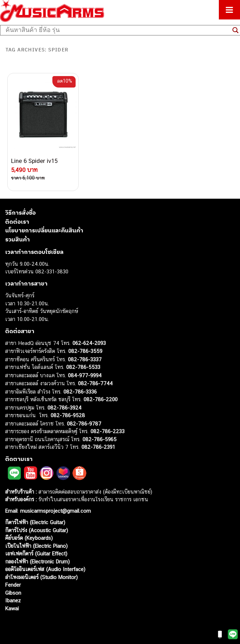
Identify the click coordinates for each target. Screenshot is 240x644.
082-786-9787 (84, 424)
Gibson (13, 593)
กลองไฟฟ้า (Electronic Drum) (37, 562)
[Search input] (117, 30)
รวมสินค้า (18, 239)
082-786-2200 (101, 399)
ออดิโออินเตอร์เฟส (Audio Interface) (45, 569)
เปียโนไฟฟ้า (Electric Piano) (36, 546)
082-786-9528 (68, 415)
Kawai (12, 608)
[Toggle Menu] (229, 10)
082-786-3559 (85, 351)
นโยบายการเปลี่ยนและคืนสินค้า (44, 230)
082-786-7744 (95, 383)
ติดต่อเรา (17, 222)
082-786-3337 (85, 359)
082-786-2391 (98, 447)
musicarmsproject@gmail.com (55, 511)
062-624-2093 (89, 343)
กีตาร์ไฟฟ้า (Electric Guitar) (35, 522)
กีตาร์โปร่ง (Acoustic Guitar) (37, 530)
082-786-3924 (65, 408)
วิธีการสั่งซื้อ (20, 213)
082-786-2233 (108, 431)
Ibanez (13, 600)
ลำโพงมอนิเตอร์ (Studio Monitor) (41, 577)
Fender (13, 585)
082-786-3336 (80, 392)
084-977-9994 (85, 375)
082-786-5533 (83, 367)
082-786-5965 (100, 439)
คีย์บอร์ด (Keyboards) (29, 538)
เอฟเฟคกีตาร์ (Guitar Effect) (36, 554)
